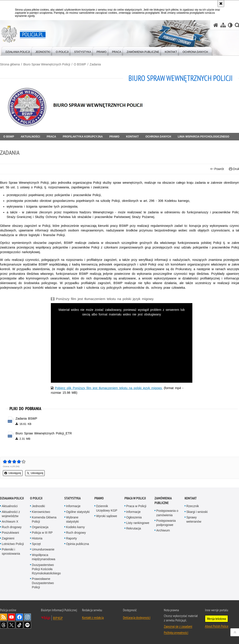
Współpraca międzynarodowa (44, 557)
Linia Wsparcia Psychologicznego (204, 137)
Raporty (72, 538)
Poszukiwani (10, 533)
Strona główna (10, 64)
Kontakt (132, 137)
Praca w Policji (135, 498)
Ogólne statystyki (78, 512)
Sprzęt (36, 544)
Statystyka (73, 498)
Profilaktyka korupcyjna (83, 137)
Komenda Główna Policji (44, 519)
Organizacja (40, 527)
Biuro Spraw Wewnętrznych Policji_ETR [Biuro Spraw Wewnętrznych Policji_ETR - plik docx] (44, 433)
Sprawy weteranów (194, 519)
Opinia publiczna (78, 544)
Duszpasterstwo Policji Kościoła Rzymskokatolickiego (46, 569)
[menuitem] (18, 51)
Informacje (73, 506)
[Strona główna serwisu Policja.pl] (216, 25)
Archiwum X (10, 522)
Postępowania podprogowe (166, 523)
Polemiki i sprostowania (11, 551)
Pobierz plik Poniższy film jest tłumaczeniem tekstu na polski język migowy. (109, 388)
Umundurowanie (43, 549)
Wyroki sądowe (107, 516)
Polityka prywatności (176, 633)
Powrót (217, 169)
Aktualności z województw (11, 514)
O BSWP (80, 64)
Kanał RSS (4, 617)
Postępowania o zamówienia (167, 513)
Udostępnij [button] (13, 473)
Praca (51, 137)
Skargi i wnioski (197, 512)
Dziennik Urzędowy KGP (107, 508)
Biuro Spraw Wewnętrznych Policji (47, 64)
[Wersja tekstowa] (230, 25)
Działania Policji (12, 498)
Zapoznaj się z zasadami (178, 626)
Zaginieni (8, 538)
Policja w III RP (42, 533)
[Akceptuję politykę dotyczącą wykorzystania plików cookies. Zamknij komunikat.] (221, 4)
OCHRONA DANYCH (158, 137)
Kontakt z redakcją (93, 617)
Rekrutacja (134, 528)
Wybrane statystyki (73, 519)
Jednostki (38, 506)
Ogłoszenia (134, 517)
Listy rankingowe (138, 523)
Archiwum (163, 530)
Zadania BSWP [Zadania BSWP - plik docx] (26, 419)
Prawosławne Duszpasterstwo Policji (43, 583)
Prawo (114, 137)
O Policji (36, 498)
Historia (37, 538)
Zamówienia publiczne (163, 501)
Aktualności (30, 137)
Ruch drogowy (12, 527)
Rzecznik (193, 506)
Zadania (95, 64)
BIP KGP (58, 618)
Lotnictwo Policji (13, 544)
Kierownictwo (41, 512)
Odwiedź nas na (11, 617)
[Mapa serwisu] (223, 25)
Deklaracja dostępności (137, 617)
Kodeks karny (76, 527)
